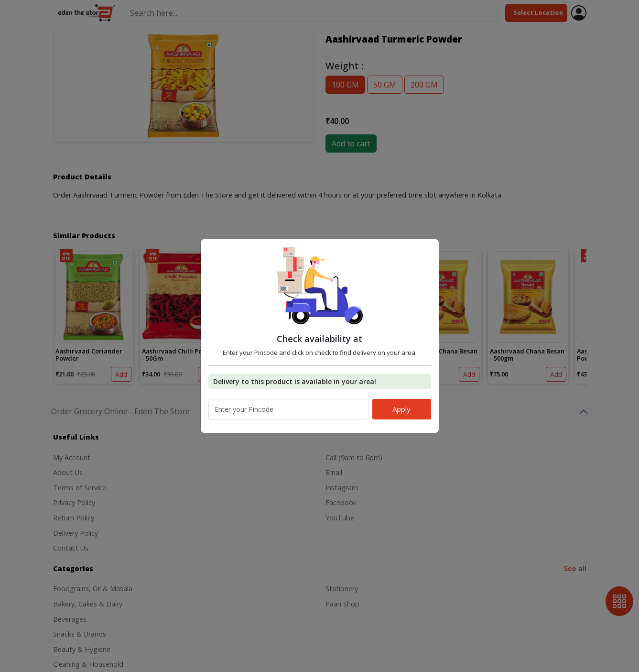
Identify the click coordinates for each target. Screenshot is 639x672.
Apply (401, 409)
